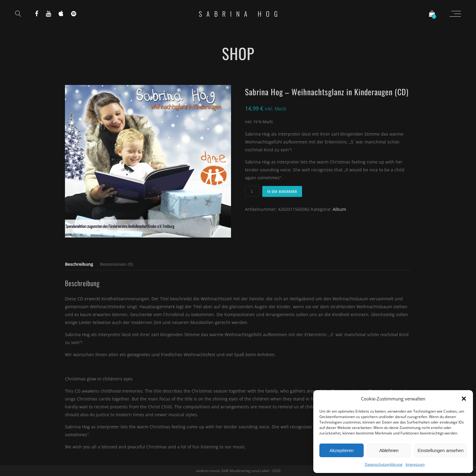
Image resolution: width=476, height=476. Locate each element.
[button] (464, 399)
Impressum (415, 464)
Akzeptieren (341, 450)
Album (339, 209)
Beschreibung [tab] (79, 264)
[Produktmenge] (252, 191)
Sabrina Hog (240, 14)
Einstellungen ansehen (440, 450)
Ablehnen (389, 450)
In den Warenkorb (282, 191)
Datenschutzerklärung (384, 464)
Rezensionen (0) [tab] (116, 264)
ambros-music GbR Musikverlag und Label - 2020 (238, 471)
